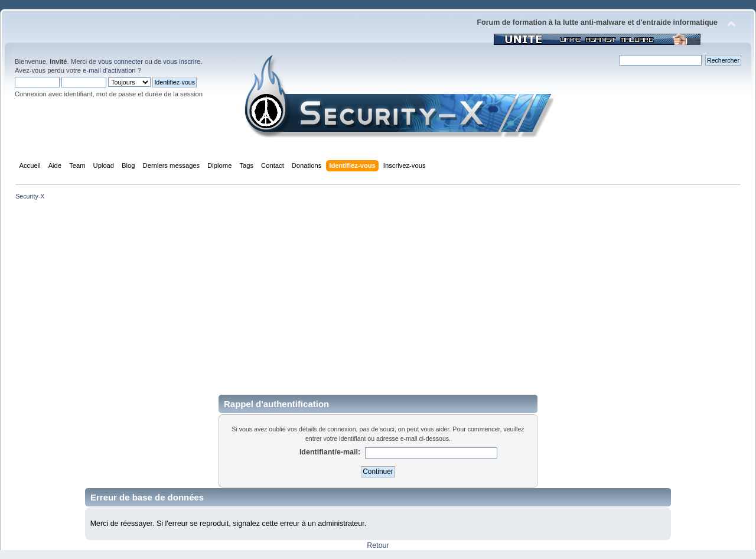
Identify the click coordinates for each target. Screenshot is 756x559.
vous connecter (120, 61)
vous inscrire (182, 61)
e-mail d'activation (109, 70)
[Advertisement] (378, 297)
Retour (378, 545)
